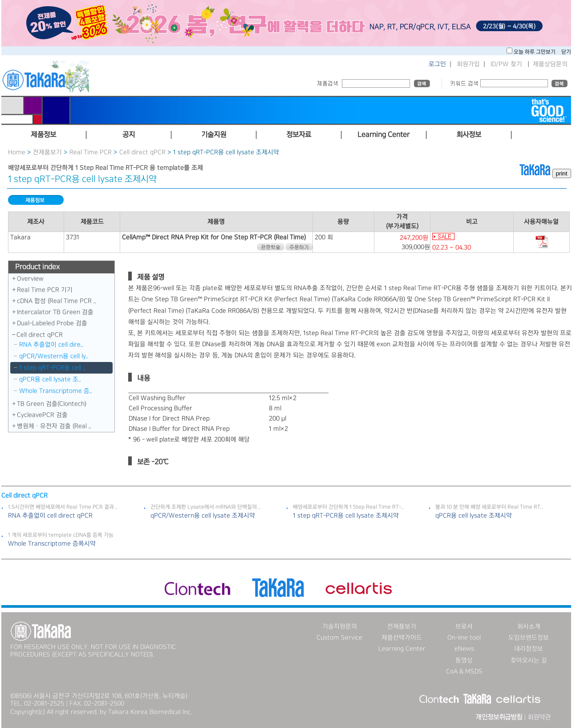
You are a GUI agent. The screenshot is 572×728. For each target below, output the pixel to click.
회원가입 (468, 64)
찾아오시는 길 (529, 660)
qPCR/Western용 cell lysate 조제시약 (203, 516)
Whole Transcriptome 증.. (56, 391)
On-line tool (464, 638)
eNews (464, 649)
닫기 (566, 52)
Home (17, 152)
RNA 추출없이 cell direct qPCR (50, 516)
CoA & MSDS (464, 671)
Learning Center (402, 649)
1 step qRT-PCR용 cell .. (52, 368)
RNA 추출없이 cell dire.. (51, 345)
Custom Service (339, 638)
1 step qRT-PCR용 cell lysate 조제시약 (346, 516)
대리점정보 (529, 649)
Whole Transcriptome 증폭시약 (52, 544)
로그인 (437, 64)
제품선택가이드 (402, 638)
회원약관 (539, 717)
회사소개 (529, 626)
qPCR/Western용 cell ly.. (54, 356)
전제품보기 (47, 152)
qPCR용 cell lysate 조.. (50, 379)
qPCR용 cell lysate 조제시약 (474, 516)
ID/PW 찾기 (506, 64)
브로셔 (464, 626)
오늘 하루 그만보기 (535, 52)
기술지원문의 (340, 626)
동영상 (464, 660)
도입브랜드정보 (529, 638)
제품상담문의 (550, 64)
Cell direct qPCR (142, 152)
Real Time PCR (91, 152)
